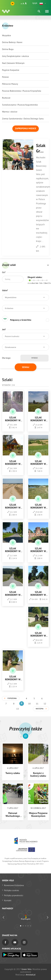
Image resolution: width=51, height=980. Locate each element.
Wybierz (35, 358)
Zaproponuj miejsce (26, 129)
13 (18, 709)
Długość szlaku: (35, 277)
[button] (43, 4)
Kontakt (8, 900)
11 (37, 704)
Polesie (5, 77)
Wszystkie (6, 35)
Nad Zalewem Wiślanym (13, 63)
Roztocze (6, 98)
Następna (40, 709)
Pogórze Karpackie (11, 70)
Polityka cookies (12, 890)
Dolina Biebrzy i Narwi (12, 42)
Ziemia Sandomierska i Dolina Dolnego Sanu (23, 119)
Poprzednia (12, 699)
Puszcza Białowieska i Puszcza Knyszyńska (22, 91)
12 (45, 704)
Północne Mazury (10, 84)
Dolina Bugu (8, 49)
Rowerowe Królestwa (14, 885)
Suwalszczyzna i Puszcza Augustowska (20, 105)
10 (29, 704)
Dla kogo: (7, 358)
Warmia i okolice (10, 112)
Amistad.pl (31, 975)
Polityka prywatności (14, 895)
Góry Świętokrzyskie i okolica (15, 56)
